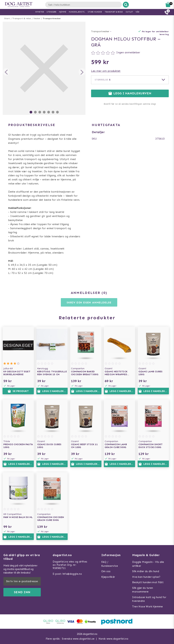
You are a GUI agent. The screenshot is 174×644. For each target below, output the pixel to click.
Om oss (106, 571)
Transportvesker (52, 18)
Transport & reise (22, 18)
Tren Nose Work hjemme (147, 607)
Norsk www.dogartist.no (114, 639)
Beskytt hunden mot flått (148, 582)
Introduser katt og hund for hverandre (149, 599)
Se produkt (18, 391)
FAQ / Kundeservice (110, 564)
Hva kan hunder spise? (146, 577)
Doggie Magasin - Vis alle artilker (148, 564)
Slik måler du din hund (146, 571)
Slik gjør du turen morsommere (143, 590)
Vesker (37, 18)
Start (7, 18)
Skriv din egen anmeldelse (89, 302)
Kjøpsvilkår (108, 577)
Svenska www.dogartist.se (78, 639)
